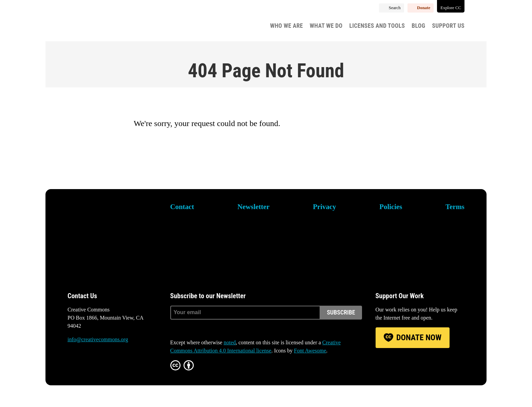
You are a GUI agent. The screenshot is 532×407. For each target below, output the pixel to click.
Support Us (448, 26)
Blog (418, 26)
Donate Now (419, 338)
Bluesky (73, 365)
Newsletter (254, 207)
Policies (391, 207)
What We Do (326, 26)
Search (395, 8)
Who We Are (287, 26)
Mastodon (92, 365)
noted (230, 342)
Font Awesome (310, 351)
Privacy (324, 207)
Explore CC (451, 8)
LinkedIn (111, 365)
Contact (182, 207)
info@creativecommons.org (98, 339)
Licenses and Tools (377, 26)
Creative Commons (100, 22)
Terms (455, 207)
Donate (424, 8)
